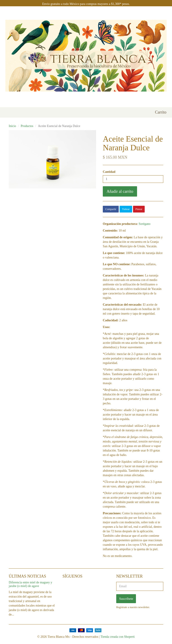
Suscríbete (126, 599)
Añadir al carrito (120, 191)
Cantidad (109, 172)
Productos (27, 126)
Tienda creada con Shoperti (117, 637)
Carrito (161, 112)
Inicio (12, 126)
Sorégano (145, 224)
